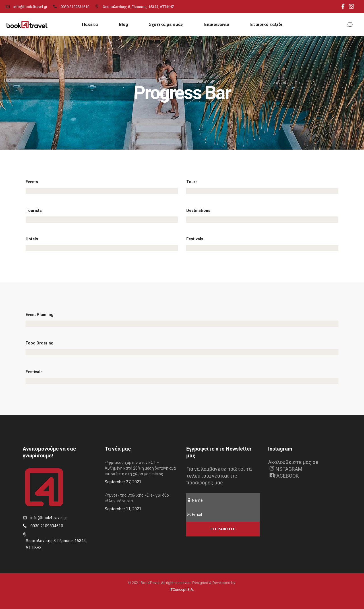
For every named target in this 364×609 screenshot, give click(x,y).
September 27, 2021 (123, 482)
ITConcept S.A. (182, 590)
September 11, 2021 (123, 509)
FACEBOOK (284, 476)
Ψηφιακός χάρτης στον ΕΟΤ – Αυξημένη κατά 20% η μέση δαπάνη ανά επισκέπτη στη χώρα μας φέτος (140, 468)
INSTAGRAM (286, 469)
